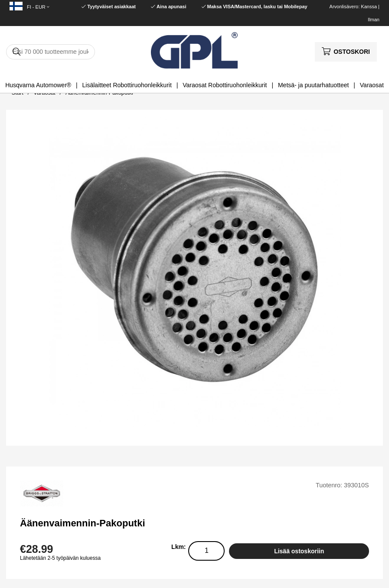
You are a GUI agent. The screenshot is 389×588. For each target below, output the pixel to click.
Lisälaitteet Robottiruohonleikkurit (127, 85)
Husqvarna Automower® (38, 85)
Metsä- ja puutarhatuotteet (313, 85)
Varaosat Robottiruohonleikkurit (225, 85)
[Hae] (51, 52)
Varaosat (372, 85)
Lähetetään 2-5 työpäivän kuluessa (60, 558)
